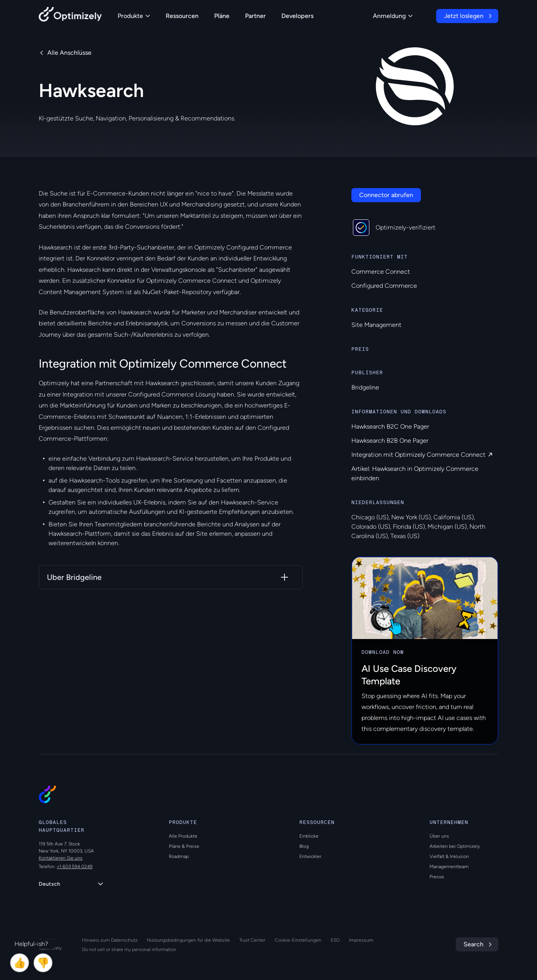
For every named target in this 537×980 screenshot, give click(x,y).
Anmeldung (393, 16)
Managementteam (449, 867)
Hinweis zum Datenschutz (110, 940)
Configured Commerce (384, 286)
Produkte (134, 16)
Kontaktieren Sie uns (61, 858)
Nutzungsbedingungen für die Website (188, 940)
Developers (297, 16)
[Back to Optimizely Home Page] (70, 16)
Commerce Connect (381, 272)
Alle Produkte (183, 836)
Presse (437, 877)
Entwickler (310, 856)
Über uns (439, 836)
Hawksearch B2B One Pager (390, 441)
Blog (304, 846)
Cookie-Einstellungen (298, 940)
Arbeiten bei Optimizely (455, 846)
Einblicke (309, 836)
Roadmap (179, 856)
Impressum (361, 940)
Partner (255, 16)
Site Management (376, 325)
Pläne (222, 16)
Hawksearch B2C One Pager (390, 426)
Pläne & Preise (184, 846)
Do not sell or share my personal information (129, 949)
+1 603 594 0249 (75, 867)
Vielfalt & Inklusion (449, 856)
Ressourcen (182, 16)
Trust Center (252, 940)
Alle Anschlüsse (69, 53)
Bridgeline (365, 387)
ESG (335, 940)
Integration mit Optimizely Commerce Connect (418, 455)
